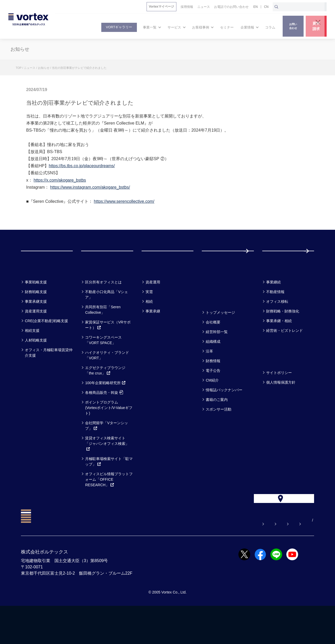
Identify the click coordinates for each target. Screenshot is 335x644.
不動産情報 (275, 318)
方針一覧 (275, 386)
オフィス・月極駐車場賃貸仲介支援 (49, 379)
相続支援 (32, 357)
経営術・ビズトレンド (284, 357)
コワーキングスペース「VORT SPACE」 (103, 367)
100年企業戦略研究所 (105, 410)
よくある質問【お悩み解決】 (147, 558)
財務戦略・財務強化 (283, 338)
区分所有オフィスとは (103, 309)
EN (256, 7)
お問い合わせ (194, 558)
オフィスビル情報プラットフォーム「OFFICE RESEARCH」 (109, 506)
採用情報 (279, 264)
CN (266, 7)
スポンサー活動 (219, 436)
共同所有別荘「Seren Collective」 (103, 336)
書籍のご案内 (217, 426)
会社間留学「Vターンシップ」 (106, 452)
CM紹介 (212, 407)
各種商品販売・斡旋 (104, 419)
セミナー (215, 295)
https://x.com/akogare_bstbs (60, 180)
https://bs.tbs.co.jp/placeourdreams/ (82, 166)
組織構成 (213, 368)
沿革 (209, 378)
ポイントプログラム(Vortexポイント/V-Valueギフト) (109, 434)
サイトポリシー (279, 399)
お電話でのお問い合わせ (238, 558)
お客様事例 (157, 295)
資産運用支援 (36, 338)
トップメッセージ (220, 339)
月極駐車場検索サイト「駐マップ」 (109, 488)
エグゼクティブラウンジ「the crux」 (105, 397)
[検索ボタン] (276, 7)
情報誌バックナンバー (224, 417)
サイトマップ (281, 558)
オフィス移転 (277, 328)
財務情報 (213, 388)
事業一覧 (33, 295)
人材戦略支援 (36, 367)
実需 (149, 318)
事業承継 (153, 338)
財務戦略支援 (36, 318)
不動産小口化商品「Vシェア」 (106, 321)
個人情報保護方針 (281, 409)
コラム (272, 295)
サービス (94, 295)
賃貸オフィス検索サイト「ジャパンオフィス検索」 (107, 470)
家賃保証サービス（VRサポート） (108, 352)
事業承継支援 (36, 328)
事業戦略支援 (36, 309)
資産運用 (153, 309)
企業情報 (214, 325)
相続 (149, 328)
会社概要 (213, 349)
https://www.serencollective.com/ (124, 201)
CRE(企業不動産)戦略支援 (46, 348)
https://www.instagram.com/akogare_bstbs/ (90, 187)
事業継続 (273, 309)
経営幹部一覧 (217, 359)
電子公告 (213, 397)
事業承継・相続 (279, 348)
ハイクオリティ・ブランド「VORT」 (107, 382)
